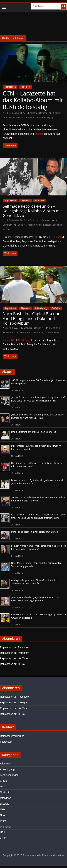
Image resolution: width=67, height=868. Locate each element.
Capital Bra (20, 333)
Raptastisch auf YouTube (14, 658)
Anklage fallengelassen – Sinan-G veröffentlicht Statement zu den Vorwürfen (34, 582)
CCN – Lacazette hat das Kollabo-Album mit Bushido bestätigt (33, 100)
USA (3, 832)
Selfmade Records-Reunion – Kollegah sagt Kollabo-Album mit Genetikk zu (32, 211)
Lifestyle (5, 804)
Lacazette (29, 118)
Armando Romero (39, 113)
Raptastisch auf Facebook (14, 647)
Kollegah (47, 225)
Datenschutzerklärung (12, 736)
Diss (2, 786)
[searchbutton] (64, 6)
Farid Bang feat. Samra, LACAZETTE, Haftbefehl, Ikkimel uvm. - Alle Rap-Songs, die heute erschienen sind (39, 516)
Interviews (39, 201)
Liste (3, 809)
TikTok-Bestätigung (44, 118)
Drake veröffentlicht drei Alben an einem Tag (34, 432)
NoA (2, 815)
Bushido (56, 113)
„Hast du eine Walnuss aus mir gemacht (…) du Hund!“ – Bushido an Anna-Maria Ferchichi (39, 416)
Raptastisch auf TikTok (13, 664)
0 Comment (53, 328)
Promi (3, 821)
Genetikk (22, 225)
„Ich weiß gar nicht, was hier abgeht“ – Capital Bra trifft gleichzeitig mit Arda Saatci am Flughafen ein (38, 399)
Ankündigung (41, 308)
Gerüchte (56, 308)
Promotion (6, 827)
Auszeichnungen (9, 775)
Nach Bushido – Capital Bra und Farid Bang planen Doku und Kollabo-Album (32, 318)
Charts (4, 781)
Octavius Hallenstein (40, 220)
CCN (5, 118)
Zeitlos (4, 838)
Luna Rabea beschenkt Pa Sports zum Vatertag (34, 532)
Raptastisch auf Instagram (15, 653)
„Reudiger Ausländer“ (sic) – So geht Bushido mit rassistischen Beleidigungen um (35, 599)
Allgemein (26, 87)
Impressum (6, 742)
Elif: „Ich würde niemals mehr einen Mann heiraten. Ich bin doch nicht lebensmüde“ (39, 547)
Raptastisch (10, 87)
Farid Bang (39, 333)
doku (30, 333)
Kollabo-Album (16, 118)
